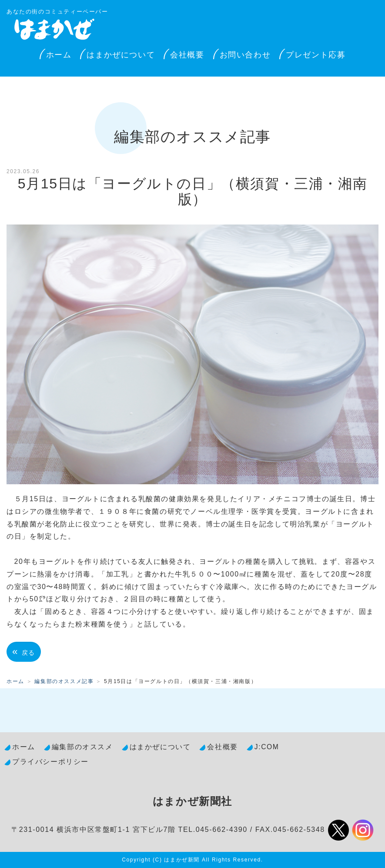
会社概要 (187, 55)
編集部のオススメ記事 (64, 681)
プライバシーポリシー (50, 762)
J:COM (267, 747)
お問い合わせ (245, 55)
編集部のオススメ (82, 747)
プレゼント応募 (316, 55)
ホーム (59, 55)
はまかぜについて (121, 55)
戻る (24, 652)
